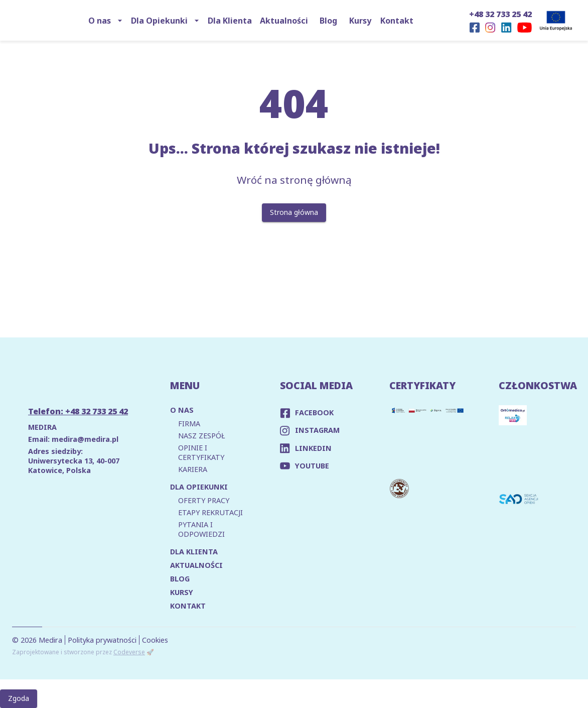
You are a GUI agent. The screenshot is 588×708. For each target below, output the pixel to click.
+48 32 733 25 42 (500, 14)
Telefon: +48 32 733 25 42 (78, 411)
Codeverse (129, 652)
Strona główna (294, 213)
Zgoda (19, 699)
